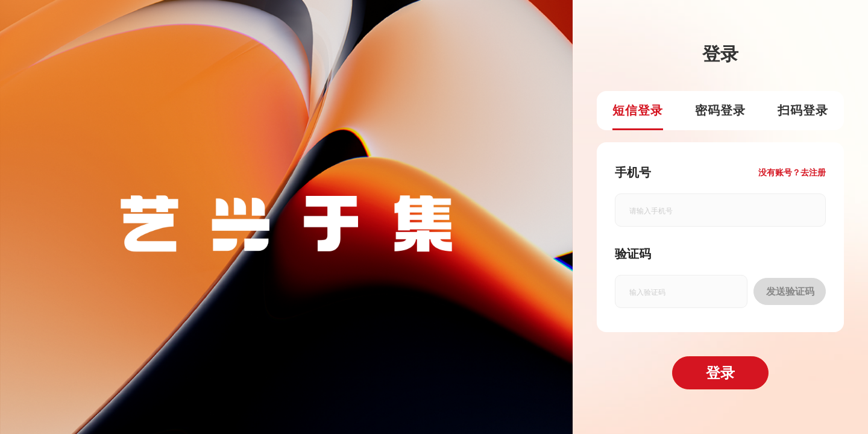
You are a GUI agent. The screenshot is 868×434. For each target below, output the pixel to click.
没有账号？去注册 (792, 172)
